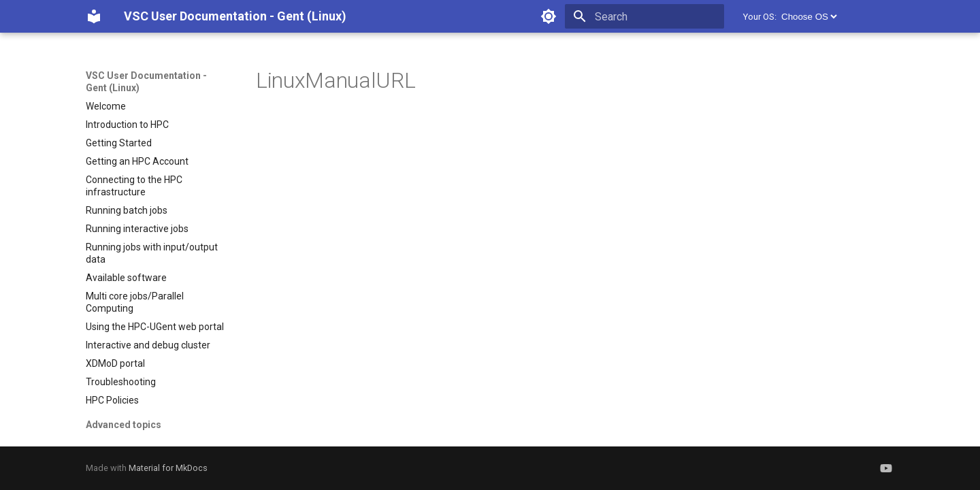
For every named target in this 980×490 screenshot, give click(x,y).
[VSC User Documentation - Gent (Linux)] (94, 16)
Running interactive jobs (137, 229)
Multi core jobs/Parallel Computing (135, 302)
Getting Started (119, 143)
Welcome (106, 106)
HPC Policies (112, 400)
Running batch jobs (127, 210)
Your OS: (760, 17)
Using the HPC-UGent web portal (155, 327)
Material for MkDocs (168, 468)
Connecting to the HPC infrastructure (134, 186)
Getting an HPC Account (137, 161)
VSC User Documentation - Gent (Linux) (146, 82)
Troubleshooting (121, 382)
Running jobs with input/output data (152, 253)
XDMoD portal (115, 363)
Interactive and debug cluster (148, 345)
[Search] (644, 16)
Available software (126, 278)
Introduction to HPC (127, 125)
